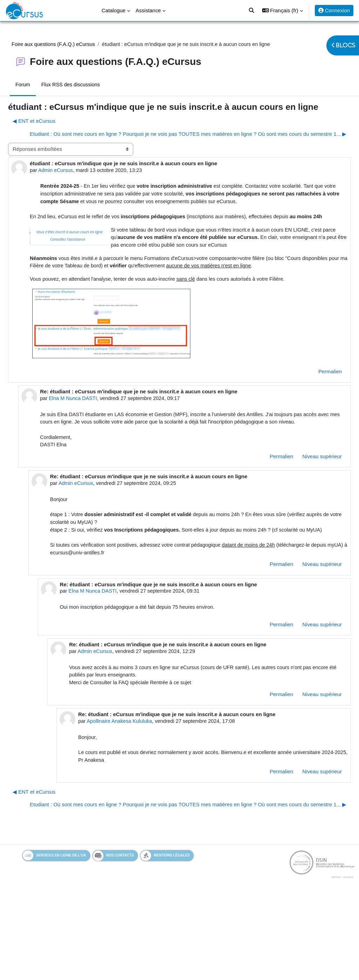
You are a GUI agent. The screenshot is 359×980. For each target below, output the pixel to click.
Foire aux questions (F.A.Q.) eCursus (71, 44)
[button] (283, 11)
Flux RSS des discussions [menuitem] (88, 85)
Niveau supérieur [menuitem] (305, 511)
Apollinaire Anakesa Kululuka (133, 787)
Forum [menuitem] (39, 85)
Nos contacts (119, 939)
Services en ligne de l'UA (60, 938)
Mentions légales (171, 938)
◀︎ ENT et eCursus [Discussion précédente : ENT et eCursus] (51, 132)
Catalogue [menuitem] (114, 10)
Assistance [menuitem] (148, 10)
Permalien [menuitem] (313, 416)
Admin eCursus (73, 189)
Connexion (334, 10)
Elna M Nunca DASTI (90, 443)
